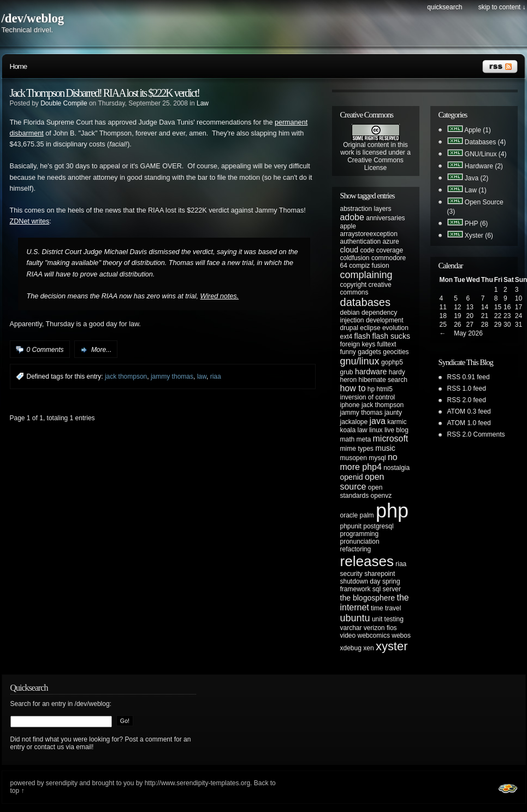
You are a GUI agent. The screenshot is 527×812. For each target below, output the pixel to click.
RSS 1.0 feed (467, 389)
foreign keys (358, 344)
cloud (350, 250)
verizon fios (380, 628)
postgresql (378, 526)
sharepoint (380, 574)
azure (391, 242)
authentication (361, 242)
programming (360, 534)
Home (19, 66)
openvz (381, 496)
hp (371, 389)
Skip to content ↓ (502, 7)
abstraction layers (366, 209)
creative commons (366, 289)
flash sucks (391, 336)
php (392, 511)
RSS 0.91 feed (469, 377)
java (378, 421)
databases (365, 302)
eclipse (370, 328)
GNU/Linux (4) (486, 154)
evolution (395, 328)
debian (350, 313)
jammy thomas (172, 376)
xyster (392, 646)
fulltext (387, 344)
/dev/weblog (33, 18)
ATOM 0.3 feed (469, 411)
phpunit (351, 526)
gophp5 (392, 362)
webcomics (374, 636)
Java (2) (476, 178)
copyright (354, 285)
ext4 (347, 337)
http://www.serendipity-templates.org (197, 783)
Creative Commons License (375, 164)
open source (362, 482)
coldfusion (355, 258)
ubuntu (355, 618)
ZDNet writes (30, 221)
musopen (354, 458)
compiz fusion (369, 266)
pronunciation (360, 542)
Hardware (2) (484, 166)
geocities (396, 352)
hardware (371, 372)
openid (352, 477)
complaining (366, 275)
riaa (216, 376)
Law (203, 103)
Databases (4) (485, 142)
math (348, 439)
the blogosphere (368, 598)
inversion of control (368, 397)
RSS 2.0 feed (467, 400)
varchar (351, 628)
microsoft (391, 439)
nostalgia (396, 468)
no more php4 (369, 462)
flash (363, 336)
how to (353, 388)
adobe (352, 217)
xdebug (351, 648)
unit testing (388, 619)
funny (348, 352)
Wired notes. (220, 296)
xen (368, 648)
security (351, 574)
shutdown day (360, 581)
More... (101, 350)
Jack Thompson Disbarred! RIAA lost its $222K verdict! (105, 93)
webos (401, 636)
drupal (349, 328)
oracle (349, 515)
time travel (386, 608)
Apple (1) (478, 130)
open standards (362, 492)
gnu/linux (360, 361)
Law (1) (476, 190)
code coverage (381, 250)
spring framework (370, 585)
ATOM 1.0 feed (469, 423)
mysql (377, 458)
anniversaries (385, 218)
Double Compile (64, 103)
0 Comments (45, 350)
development (385, 320)
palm (367, 515)
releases (367, 561)
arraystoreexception (369, 234)
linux (376, 430)
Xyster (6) (479, 236)
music (385, 448)
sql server (387, 589)
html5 (385, 389)
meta (364, 439)
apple (348, 226)
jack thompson (126, 376)
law (202, 376)
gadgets (369, 352)
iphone (350, 405)
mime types (357, 449)
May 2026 (468, 333)
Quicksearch (445, 7)
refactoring (356, 549)
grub (347, 372)
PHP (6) (476, 223)
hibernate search (383, 380)
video (348, 636)
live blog (396, 430)
